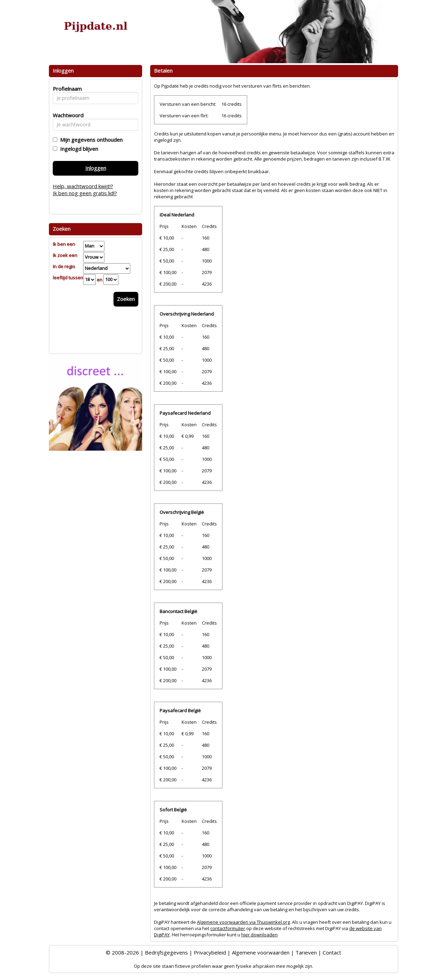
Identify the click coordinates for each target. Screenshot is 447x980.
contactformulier (228, 928)
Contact (332, 952)
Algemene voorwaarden (261, 952)
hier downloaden (259, 935)
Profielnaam (66, 89)
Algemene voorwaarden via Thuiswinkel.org (243, 922)
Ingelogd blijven (78, 149)
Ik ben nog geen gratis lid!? (85, 193)
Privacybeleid (210, 952)
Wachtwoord (66, 115)
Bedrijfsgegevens (166, 952)
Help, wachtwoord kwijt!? (83, 186)
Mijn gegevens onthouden (90, 140)
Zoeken (126, 299)
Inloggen (96, 168)
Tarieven (306, 952)
